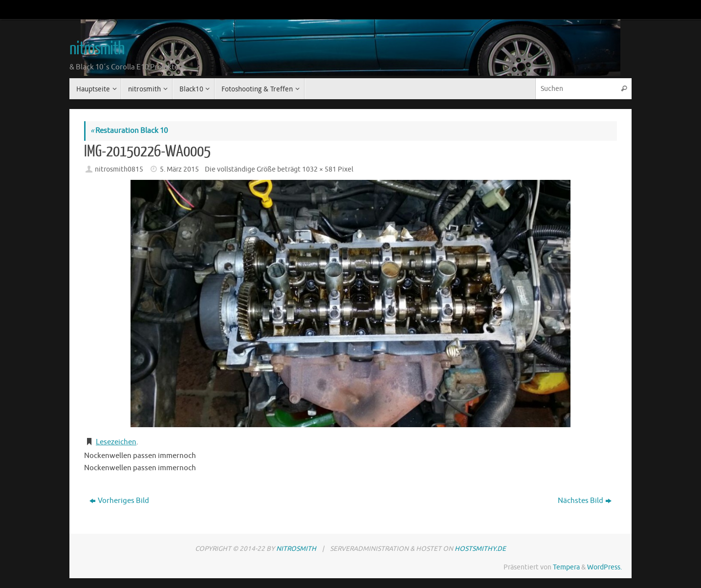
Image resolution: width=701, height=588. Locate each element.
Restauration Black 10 (129, 131)
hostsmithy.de (480, 549)
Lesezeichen (116, 442)
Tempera (566, 567)
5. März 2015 (179, 169)
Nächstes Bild (585, 501)
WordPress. (604, 567)
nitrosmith (97, 49)
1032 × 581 (319, 169)
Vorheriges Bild (119, 501)
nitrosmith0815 (119, 169)
